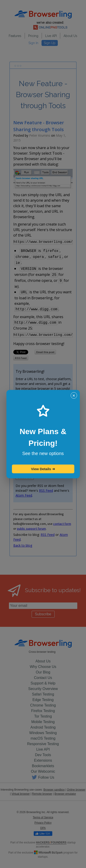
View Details (43, 469)
